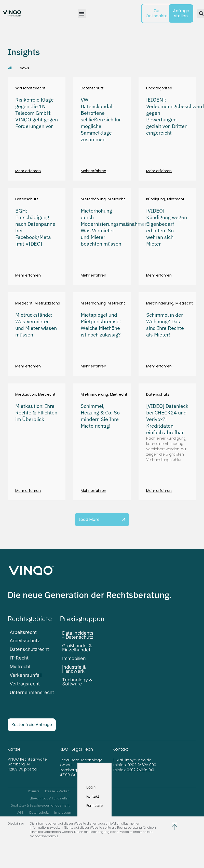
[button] (82, 14)
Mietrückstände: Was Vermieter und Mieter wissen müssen (36, 325)
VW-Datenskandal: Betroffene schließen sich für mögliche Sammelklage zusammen (101, 119)
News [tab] (24, 68)
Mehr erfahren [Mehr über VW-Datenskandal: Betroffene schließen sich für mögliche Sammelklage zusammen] (93, 171)
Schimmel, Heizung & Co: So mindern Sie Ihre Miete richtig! (100, 416)
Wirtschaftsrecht (30, 88)
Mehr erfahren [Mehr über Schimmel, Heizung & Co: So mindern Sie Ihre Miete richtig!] (93, 491)
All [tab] (10, 68)
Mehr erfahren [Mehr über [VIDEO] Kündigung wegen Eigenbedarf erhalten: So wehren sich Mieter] (159, 275)
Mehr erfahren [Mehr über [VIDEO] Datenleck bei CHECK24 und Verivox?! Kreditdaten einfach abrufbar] (159, 491)
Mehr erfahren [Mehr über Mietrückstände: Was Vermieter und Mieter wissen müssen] (28, 366)
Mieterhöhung (93, 199)
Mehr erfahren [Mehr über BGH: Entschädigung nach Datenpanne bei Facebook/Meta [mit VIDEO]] (28, 275)
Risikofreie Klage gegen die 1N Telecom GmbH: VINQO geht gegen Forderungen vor (37, 113)
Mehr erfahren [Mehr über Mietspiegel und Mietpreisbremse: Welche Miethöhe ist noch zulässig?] (93, 366)
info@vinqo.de (139, 752)
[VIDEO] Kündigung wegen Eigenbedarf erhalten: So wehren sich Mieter (167, 227)
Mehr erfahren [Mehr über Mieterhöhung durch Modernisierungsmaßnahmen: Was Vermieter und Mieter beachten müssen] (93, 275)
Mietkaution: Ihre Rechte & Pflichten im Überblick (36, 413)
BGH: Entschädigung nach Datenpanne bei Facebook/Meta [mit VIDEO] (35, 227)
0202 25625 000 (142, 757)
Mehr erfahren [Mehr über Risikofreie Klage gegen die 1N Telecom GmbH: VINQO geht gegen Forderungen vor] (28, 171)
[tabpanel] (102, 302)
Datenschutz (92, 88)
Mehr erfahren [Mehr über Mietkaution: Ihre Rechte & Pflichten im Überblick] (28, 491)
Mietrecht (116, 199)
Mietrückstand (47, 303)
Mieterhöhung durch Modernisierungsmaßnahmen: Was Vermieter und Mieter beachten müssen (115, 227)
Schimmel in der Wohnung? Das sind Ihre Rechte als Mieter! (165, 325)
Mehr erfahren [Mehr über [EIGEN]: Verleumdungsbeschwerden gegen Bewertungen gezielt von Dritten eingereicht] (159, 171)
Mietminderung (160, 303)
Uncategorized (159, 88)
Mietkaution (26, 395)
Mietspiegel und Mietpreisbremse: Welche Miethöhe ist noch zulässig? (101, 325)
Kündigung (156, 199)
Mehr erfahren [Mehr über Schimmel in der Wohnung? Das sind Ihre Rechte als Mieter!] (159, 366)
